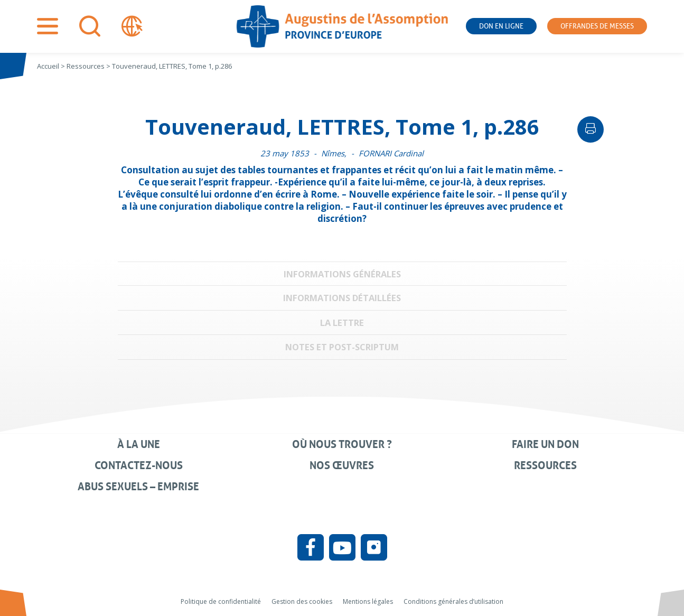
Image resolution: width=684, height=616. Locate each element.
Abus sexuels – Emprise (138, 487)
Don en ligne (501, 26)
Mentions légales (368, 601)
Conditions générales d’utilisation (453, 601)
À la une (139, 444)
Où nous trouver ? (342, 444)
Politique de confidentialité (221, 601)
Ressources (545, 465)
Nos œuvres (342, 465)
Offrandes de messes (597, 26)
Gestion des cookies (302, 601)
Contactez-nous (139, 465)
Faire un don (545, 444)
